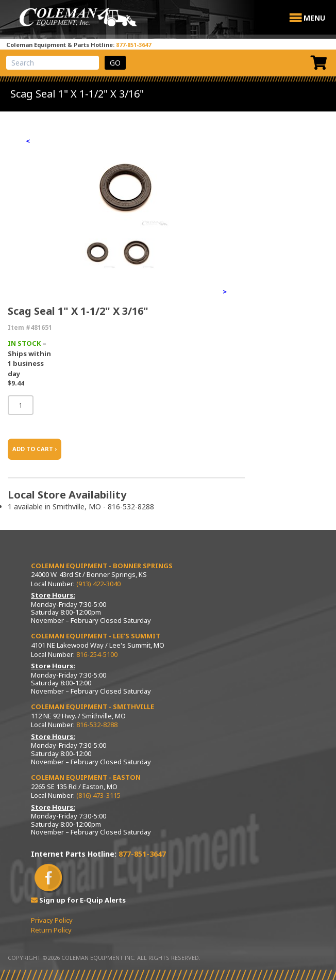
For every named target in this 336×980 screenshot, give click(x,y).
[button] (314, 18)
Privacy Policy (52, 920)
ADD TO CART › (35, 449)
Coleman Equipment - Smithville (93, 706)
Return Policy (51, 930)
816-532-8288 (97, 725)
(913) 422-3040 (98, 584)
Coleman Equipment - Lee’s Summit (96, 636)
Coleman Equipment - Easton (86, 777)
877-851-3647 (133, 45)
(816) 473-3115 (98, 795)
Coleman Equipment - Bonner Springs (102, 566)
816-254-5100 (97, 654)
